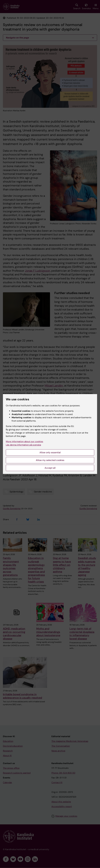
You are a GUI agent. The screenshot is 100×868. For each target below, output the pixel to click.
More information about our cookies (24, 441)
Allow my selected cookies (50, 460)
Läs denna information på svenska (23, 445)
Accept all (50, 468)
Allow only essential (50, 452)
